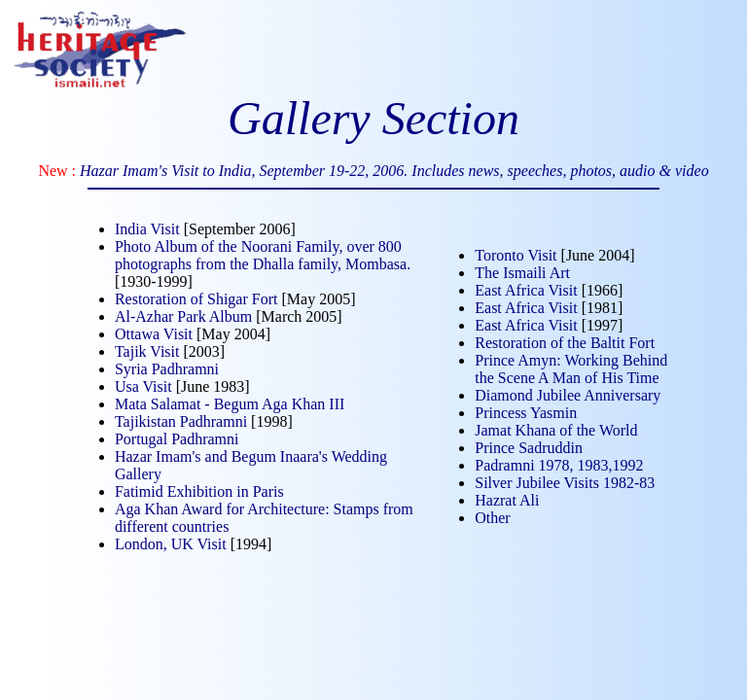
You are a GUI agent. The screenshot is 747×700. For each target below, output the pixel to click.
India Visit (147, 229)
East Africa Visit (526, 290)
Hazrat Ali (507, 500)
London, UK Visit (171, 544)
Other (492, 518)
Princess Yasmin (526, 413)
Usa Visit (143, 386)
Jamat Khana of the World (556, 430)
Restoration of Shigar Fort (196, 299)
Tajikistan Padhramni (181, 421)
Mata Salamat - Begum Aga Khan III (230, 404)
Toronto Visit (516, 255)
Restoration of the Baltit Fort (565, 343)
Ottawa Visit (154, 334)
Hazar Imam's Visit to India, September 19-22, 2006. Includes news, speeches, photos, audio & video (394, 171)
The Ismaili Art (522, 273)
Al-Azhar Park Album (183, 316)
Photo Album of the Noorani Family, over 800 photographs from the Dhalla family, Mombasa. (263, 255)
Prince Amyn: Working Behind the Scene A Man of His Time (571, 369)
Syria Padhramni (167, 369)
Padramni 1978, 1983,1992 (559, 465)
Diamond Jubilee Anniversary (568, 395)
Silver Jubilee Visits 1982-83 (565, 483)
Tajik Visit (147, 351)
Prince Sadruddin (529, 448)
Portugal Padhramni (177, 439)
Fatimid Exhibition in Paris (199, 491)
